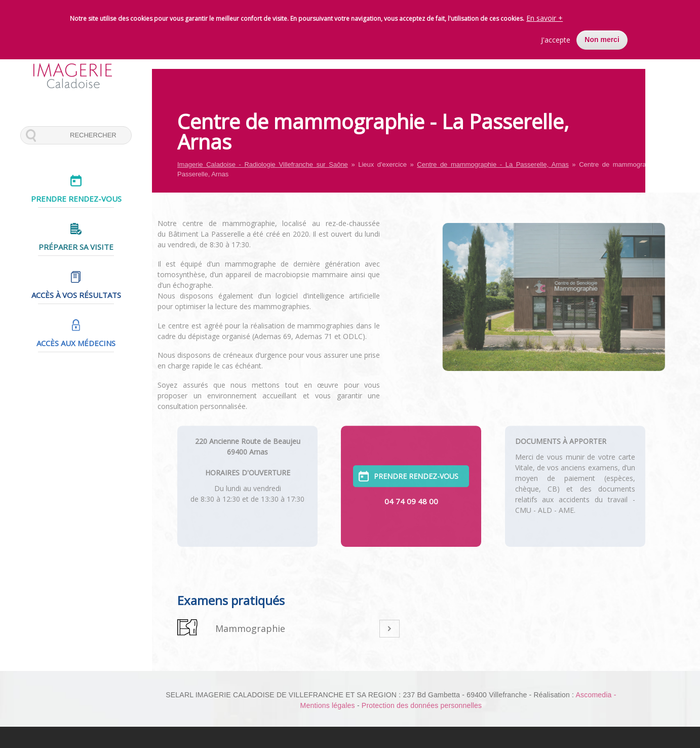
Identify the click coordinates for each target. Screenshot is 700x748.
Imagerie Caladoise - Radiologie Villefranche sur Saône (263, 164)
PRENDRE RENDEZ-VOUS (416, 464)
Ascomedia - (596, 695)
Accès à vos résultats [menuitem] (76, 295)
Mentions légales (328, 705)
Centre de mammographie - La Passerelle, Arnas (493, 164)
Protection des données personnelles (422, 705)
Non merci (602, 35)
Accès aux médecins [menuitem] (76, 343)
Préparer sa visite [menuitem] (76, 247)
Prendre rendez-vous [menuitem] (76, 199)
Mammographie (250, 628)
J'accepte (556, 35)
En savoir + (545, 13)
